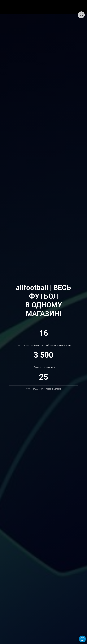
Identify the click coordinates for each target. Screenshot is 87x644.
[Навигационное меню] (4, 10)
